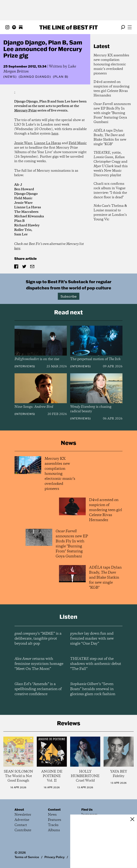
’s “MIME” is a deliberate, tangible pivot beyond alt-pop (38, 639)
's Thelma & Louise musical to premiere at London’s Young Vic (110, 213)
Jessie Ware (23, 143)
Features (55, 820)
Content (54, 809)
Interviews (25, 366)
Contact (21, 825)
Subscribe (69, 296)
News (10, 77)
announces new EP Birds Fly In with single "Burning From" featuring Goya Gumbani (112, 113)
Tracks (53, 825)
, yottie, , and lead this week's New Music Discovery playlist (111, 164)
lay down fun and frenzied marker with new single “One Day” (92, 639)
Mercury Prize (25, 111)
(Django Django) (35, 77)
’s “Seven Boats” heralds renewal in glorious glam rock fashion (93, 689)
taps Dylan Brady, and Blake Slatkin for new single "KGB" (110, 137)
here (55, 134)
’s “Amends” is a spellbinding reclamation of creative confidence (38, 689)
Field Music (78, 143)
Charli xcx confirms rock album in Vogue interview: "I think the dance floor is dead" (110, 191)
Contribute (23, 830)
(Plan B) (61, 77)
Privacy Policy (55, 857)
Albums (54, 830)
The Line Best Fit (68, 27)
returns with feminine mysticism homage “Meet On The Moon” (39, 664)
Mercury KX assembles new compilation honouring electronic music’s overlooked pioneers (111, 64)
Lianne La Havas (48, 143)
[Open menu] (130, 27)
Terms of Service (27, 857)
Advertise (22, 820)
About (19, 809)
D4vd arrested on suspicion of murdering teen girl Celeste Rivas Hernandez (112, 89)
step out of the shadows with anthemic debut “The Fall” (96, 664)
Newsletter (23, 815)
